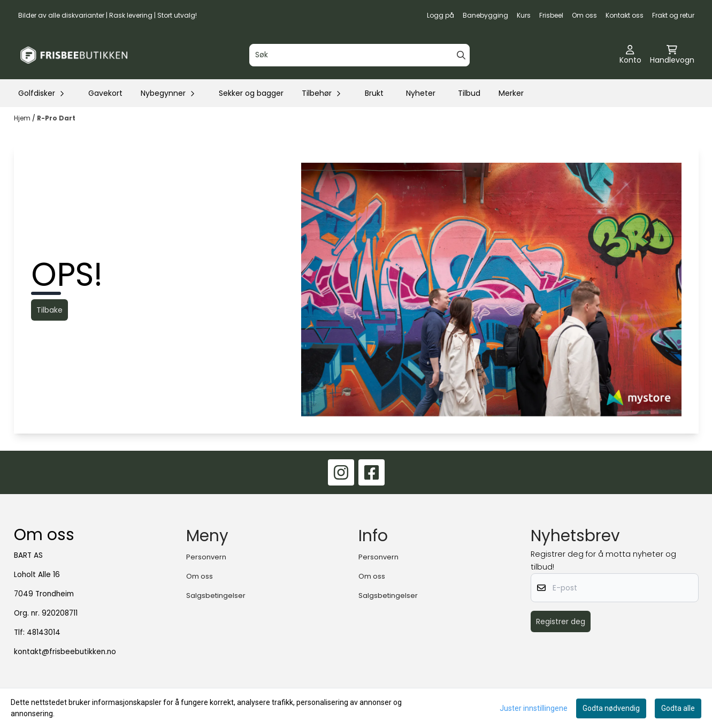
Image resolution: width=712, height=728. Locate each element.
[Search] (461, 55)
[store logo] (74, 55)
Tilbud (469, 93)
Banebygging (485, 15)
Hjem (23, 118)
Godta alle (678, 708)
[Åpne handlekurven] (672, 55)
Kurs (524, 15)
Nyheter (421, 93)
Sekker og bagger (251, 93)
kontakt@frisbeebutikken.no (65, 652)
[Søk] (359, 55)
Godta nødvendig (611, 708)
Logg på (441, 15)
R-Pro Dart (56, 118)
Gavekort (105, 93)
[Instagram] (341, 472)
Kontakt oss (625, 15)
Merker (511, 93)
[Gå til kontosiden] (630, 55)
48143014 (44, 632)
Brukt (374, 93)
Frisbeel (551, 15)
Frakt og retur (673, 15)
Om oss (584, 15)
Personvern (206, 557)
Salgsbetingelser (216, 596)
